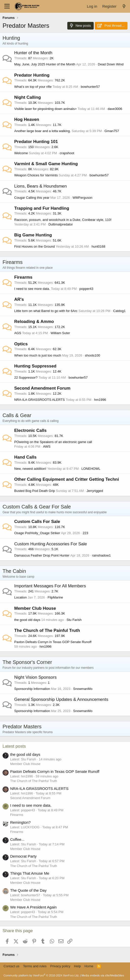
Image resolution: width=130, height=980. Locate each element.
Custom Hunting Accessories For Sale (51, 544)
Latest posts (14, 746)
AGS (18, 333)
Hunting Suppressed (35, 366)
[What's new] (124, 6)
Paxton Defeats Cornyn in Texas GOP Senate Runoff (53, 642)
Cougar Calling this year (32, 198)
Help (78, 966)
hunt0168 (99, 246)
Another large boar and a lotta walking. (43, 131)
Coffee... (17, 839)
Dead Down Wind (111, 64)
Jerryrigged (95, 491)
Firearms (13, 262)
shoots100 (92, 355)
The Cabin (14, 571)
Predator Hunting (32, 75)
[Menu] (7, 6)
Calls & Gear (17, 415)
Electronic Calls (30, 430)
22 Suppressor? (26, 378)
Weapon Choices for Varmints (36, 175)
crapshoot (67, 153)
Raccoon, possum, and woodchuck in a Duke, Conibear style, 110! (63, 220)
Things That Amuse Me (30, 873)
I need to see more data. (32, 289)
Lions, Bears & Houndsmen (40, 186)
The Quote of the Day (28, 890)
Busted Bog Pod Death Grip (35, 491)
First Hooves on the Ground (35, 246)
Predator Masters (22, 727)
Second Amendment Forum (42, 388)
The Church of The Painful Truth (47, 630)
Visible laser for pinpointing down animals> (45, 109)
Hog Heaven (27, 119)
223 (86, 533)
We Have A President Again (33, 907)
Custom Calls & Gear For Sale (37, 507)
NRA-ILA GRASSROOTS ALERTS (39, 400)
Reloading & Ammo (34, 322)
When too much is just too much (38, 355)
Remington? (20, 822)
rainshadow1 (101, 555)
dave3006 (115, 109)
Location (20, 597)
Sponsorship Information (32, 689)
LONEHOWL (91, 469)
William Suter (60, 333)
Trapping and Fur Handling (42, 208)
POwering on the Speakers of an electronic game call (53, 442)
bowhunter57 (90, 87)
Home (89, 966)
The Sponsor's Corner (27, 662)
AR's (19, 299)
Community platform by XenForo (41, 975)
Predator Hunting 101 (36, 142)
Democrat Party (23, 856)
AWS (47, 446)
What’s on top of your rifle (33, 87)
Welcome (21, 153)
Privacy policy (60, 966)
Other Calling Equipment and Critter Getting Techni (67, 479)
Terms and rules (35, 966)
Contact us (11, 966)
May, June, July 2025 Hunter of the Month (45, 64)
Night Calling (28, 97)
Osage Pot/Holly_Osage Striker (37, 533)
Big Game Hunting (33, 235)
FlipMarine (55, 597)
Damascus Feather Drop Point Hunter (42, 555)
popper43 (86, 289)
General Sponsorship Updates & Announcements (61, 699)
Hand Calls (25, 457)
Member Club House (35, 608)
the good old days (27, 620)
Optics (21, 344)
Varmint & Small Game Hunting (46, 164)
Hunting (11, 38)
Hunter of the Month (33, 53)
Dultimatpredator (61, 224)
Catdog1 (119, 311)
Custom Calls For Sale (37, 522)
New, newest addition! (30, 469)
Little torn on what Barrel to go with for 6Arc (46, 311)
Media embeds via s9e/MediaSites (103, 975)
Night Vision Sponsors (35, 677)
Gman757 (112, 131)
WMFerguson (83, 198)
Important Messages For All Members (50, 586)
